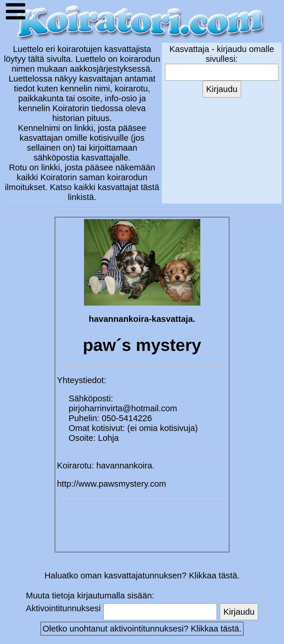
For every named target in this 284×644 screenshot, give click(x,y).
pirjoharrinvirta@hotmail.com (123, 408)
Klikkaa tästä (215, 628)
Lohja (108, 438)
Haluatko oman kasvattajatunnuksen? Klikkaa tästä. (142, 575)
